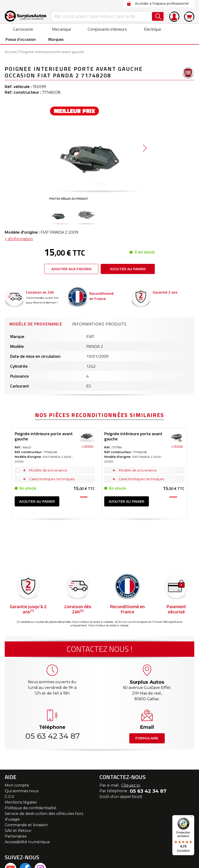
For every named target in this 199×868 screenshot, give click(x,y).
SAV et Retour (18, 832)
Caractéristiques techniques (52, 480)
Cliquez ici (131, 786)
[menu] (99, 34)
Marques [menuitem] (52, 40)
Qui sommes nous (22, 792)
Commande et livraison (26, 826)
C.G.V (9, 798)
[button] (61, 215)
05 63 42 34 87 (52, 737)
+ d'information (19, 240)
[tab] (36, 324)
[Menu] (191, 818)
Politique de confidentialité (30, 809)
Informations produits (99, 325)
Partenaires (16, 837)
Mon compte (17, 786)
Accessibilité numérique (27, 843)
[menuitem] (19, 29)
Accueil (11, 53)
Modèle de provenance (36, 325)
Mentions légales (21, 803)
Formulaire (147, 739)
